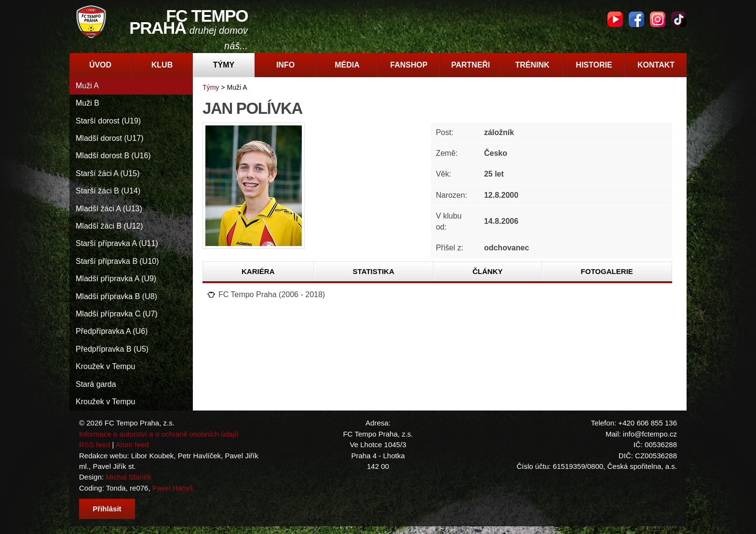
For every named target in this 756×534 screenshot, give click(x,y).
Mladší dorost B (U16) (113, 156)
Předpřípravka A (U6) (112, 331)
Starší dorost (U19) (108, 121)
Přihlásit (107, 509)
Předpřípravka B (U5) (112, 349)
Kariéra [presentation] (258, 271)
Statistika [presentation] (374, 271)
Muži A (87, 86)
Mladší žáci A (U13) (109, 209)
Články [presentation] (488, 271)
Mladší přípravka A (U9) (116, 279)
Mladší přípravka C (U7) (117, 314)
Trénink (532, 65)
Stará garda (96, 384)
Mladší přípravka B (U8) (116, 296)
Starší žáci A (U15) (108, 173)
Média (347, 65)
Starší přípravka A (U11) (117, 243)
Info (285, 65)
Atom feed (132, 445)
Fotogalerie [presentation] (607, 271)
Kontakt (656, 65)
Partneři (471, 65)
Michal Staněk (128, 477)
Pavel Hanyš (173, 488)
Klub (162, 65)
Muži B (88, 103)
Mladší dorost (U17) (110, 138)
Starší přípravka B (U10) (117, 261)
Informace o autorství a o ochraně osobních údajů (159, 434)
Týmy (224, 65)
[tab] (258, 272)
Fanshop (409, 65)
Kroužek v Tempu (105, 366)
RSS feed (94, 445)
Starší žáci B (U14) (108, 191)
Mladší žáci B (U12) (109, 226)
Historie (594, 65)
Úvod (100, 65)
